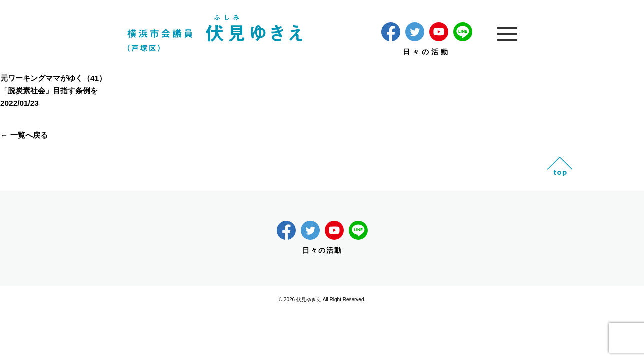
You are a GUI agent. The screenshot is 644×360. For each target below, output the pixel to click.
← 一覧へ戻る (24, 135)
